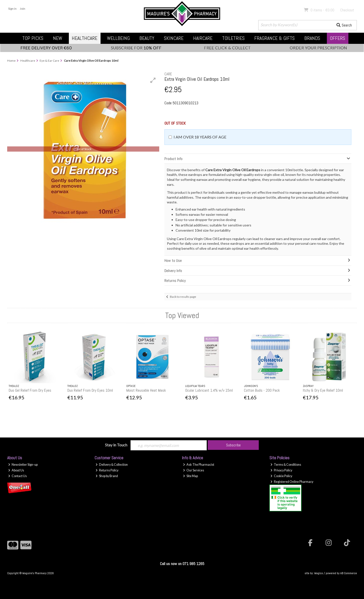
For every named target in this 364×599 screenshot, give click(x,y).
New (58, 38)
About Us (16, 470)
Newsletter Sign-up (23, 465)
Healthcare (85, 38)
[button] (153, 80)
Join (23, 9)
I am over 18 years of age (200, 137)
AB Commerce (349, 573)
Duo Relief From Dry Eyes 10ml (90, 390)
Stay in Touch (116, 445)
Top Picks (33, 38)
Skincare (174, 38)
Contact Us (17, 476)
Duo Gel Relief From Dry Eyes (30, 390)
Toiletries (233, 38)
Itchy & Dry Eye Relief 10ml (323, 390)
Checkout (347, 10)
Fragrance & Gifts (274, 38)
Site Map (190, 476)
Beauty (147, 38)
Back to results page (183, 297)
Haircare (203, 38)
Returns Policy (107, 470)
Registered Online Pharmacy (292, 482)
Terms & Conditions (286, 465)
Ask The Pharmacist (199, 465)
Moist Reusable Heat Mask (146, 390)
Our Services (194, 470)
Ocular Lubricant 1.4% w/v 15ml (209, 390)
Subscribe (233, 445)
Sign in (12, 9)
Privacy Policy (281, 470)
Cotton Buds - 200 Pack (262, 390)
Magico (319, 573)
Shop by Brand (107, 476)
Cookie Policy (281, 476)
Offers (338, 38)
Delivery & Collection (112, 465)
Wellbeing (118, 38)
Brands (312, 38)
